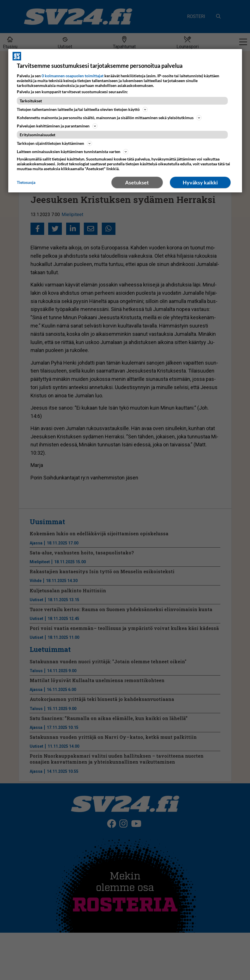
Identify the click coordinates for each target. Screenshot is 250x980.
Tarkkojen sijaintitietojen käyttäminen (54, 143)
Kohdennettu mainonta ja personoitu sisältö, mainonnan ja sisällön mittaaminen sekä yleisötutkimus (109, 118)
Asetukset (137, 182)
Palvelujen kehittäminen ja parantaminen (57, 126)
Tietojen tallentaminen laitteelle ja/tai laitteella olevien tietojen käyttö (82, 109)
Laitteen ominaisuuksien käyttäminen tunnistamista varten (73, 152)
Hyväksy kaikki (200, 182)
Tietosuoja (26, 182)
